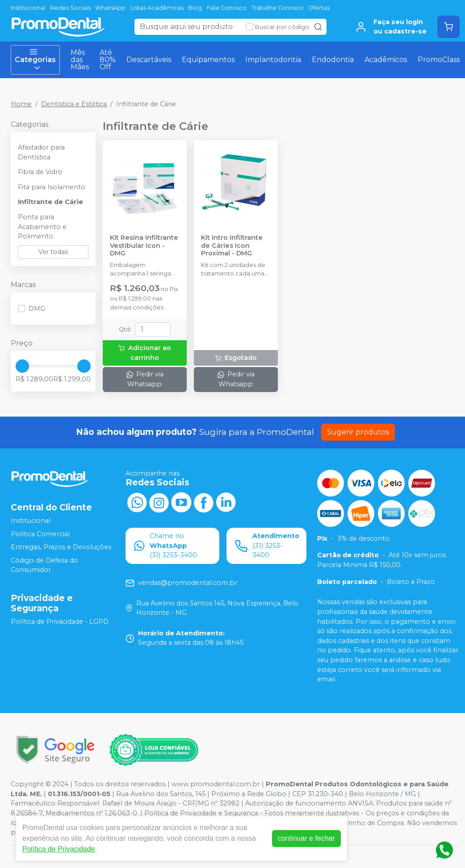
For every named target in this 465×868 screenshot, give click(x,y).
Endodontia (333, 60)
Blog (195, 8)
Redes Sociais (70, 8)
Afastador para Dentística (41, 152)
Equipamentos (208, 60)
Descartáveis (149, 60)
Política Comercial (40, 534)
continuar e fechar (306, 838)
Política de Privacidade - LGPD (60, 622)
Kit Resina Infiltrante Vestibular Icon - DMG (144, 246)
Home (21, 104)
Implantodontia (273, 60)
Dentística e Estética (74, 104)
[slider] (22, 366)
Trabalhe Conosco (278, 8)
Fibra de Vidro (40, 172)
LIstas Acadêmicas (157, 8)
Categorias (35, 60)
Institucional (28, 8)
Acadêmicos (386, 60)
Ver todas (53, 252)
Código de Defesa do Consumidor (44, 565)
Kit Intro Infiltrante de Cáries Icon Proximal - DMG (232, 246)
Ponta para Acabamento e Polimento (42, 227)
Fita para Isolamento (52, 187)
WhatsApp (110, 8)
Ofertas (319, 8)
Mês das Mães (80, 60)
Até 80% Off (108, 60)
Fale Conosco (227, 8)
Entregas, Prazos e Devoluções (61, 547)
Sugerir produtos (358, 432)
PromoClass (439, 60)
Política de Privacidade (59, 849)
